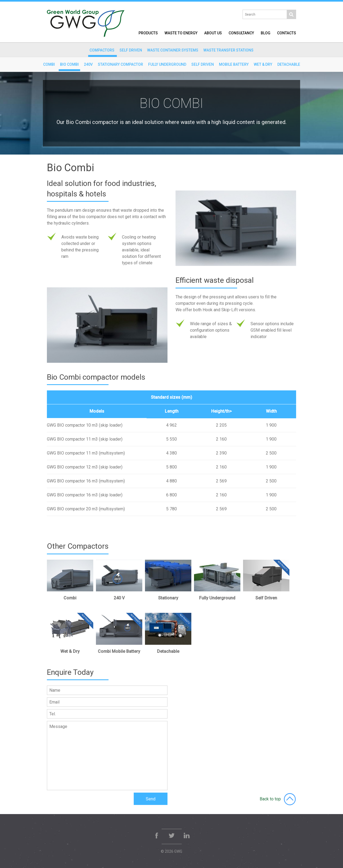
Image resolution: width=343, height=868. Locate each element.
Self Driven (203, 64)
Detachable (289, 64)
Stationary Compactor (120, 64)
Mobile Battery (234, 64)
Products (148, 33)
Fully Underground (167, 64)
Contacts (287, 33)
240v (88, 64)
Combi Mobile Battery (119, 651)
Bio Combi (69, 64)
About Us (213, 33)
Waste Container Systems (173, 50)
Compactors (102, 50)
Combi (49, 64)
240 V (119, 598)
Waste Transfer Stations (228, 50)
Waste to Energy (181, 33)
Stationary (168, 598)
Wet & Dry (263, 64)
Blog (266, 33)
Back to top (278, 799)
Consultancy (241, 33)
